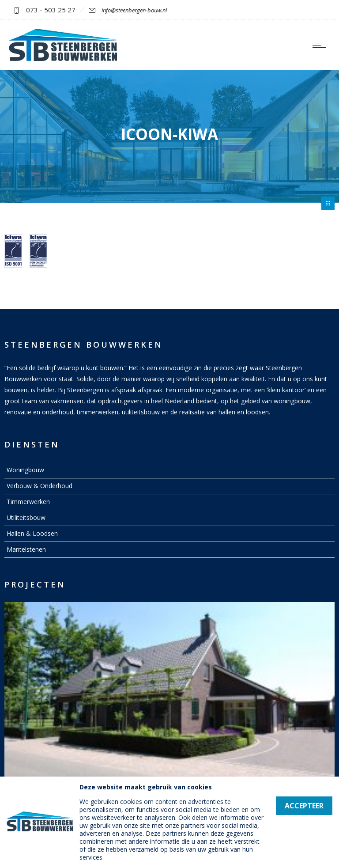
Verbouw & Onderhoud (40, 486)
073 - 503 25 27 (51, 10)
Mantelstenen (26, 549)
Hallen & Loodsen (32, 533)
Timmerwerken (28, 502)
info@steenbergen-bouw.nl (134, 10)
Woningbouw (25, 470)
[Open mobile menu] (321, 45)
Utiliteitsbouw (26, 517)
